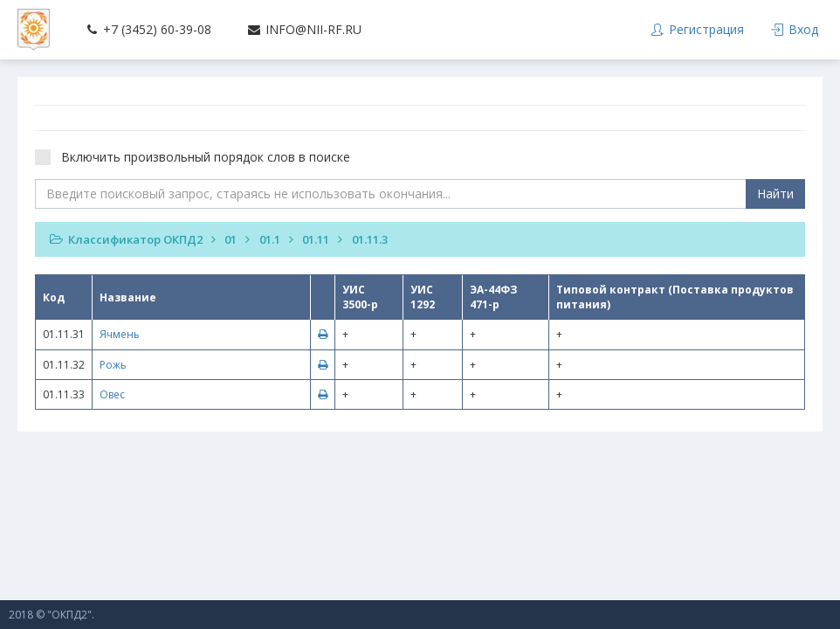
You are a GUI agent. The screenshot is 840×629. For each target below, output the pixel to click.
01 (231, 239)
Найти (775, 194)
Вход (795, 29)
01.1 (270, 239)
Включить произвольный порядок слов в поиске (198, 157)
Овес (112, 394)
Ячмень (120, 334)
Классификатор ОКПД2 (135, 239)
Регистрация (697, 29)
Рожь (113, 365)
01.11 (316, 239)
